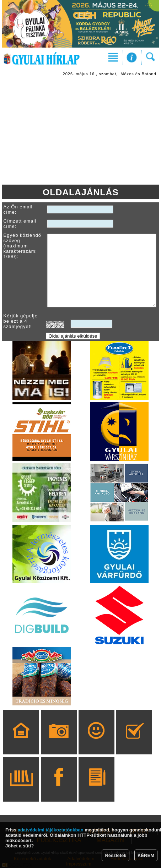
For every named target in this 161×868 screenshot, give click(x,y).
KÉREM (146, 855)
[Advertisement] (81, 131)
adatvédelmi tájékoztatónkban (51, 830)
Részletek (116, 855)
